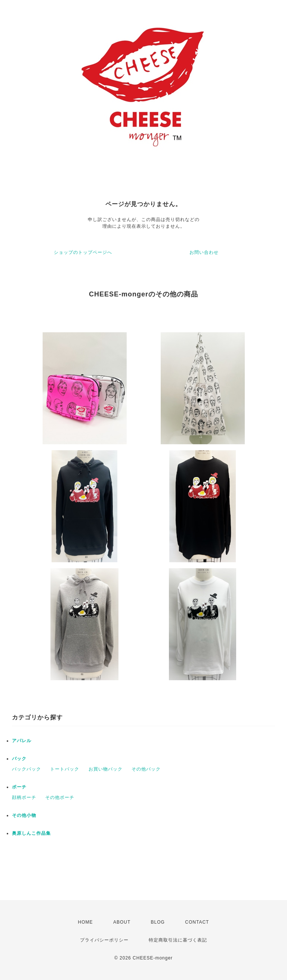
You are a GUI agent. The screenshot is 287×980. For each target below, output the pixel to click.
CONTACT (197, 922)
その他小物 (24, 815)
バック (19, 759)
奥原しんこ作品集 (31, 833)
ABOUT (122, 922)
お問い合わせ (204, 252)
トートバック (65, 769)
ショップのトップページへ (83, 252)
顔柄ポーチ (24, 797)
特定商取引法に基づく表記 (178, 940)
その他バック (146, 769)
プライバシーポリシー (104, 940)
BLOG (158, 922)
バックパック (27, 769)
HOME (86, 922)
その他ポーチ (60, 797)
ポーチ (19, 787)
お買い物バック (106, 769)
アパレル (22, 741)
